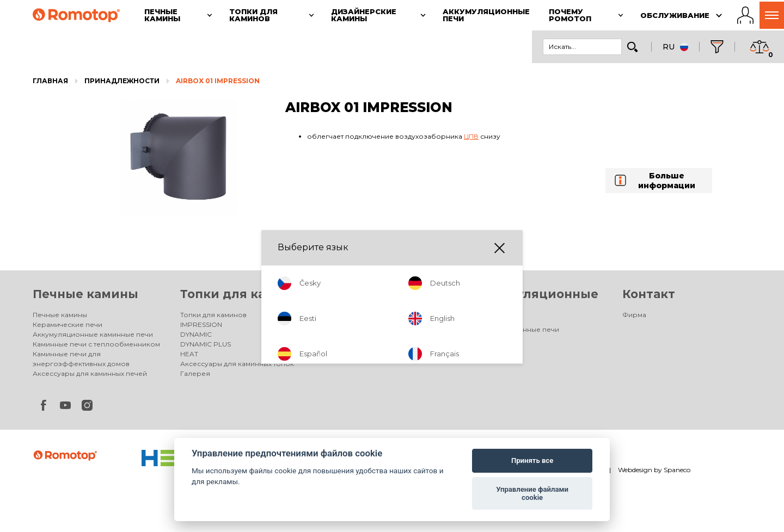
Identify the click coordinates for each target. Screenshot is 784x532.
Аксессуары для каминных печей (90, 373)
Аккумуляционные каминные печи (93, 334)
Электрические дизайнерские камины (381, 344)
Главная (50, 81)
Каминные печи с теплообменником (96, 344)
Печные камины (85, 294)
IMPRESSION (201, 324)
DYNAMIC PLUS (206, 344)
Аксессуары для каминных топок (237, 364)
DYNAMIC (196, 334)
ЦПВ (471, 136)
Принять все (532, 460)
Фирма (634, 315)
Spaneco (677, 470)
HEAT (189, 354)
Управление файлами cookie (532, 494)
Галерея (195, 373)
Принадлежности (122, 81)
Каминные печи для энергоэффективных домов (81, 359)
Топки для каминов (244, 294)
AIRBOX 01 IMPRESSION (218, 81)
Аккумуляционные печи (517, 329)
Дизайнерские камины (367, 329)
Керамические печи (68, 324)
